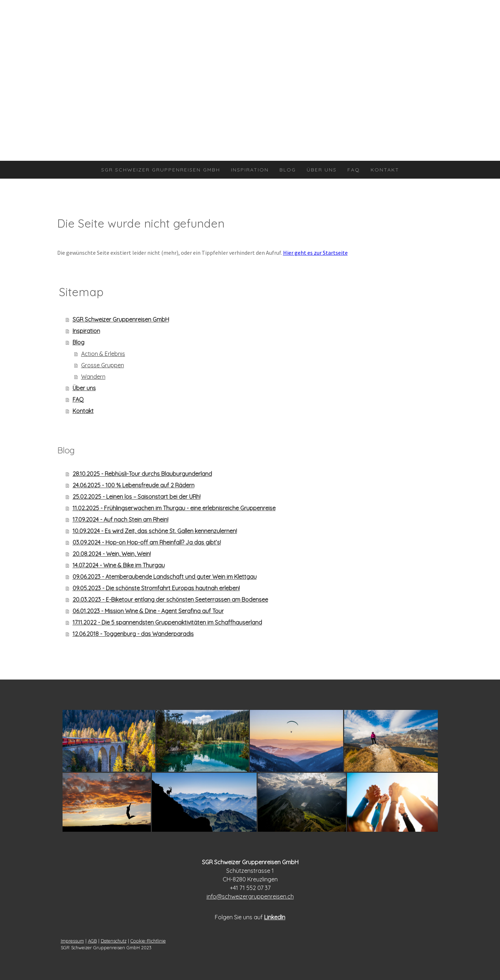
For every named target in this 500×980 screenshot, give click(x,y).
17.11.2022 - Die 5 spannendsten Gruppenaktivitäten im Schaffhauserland (167, 622)
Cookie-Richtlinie (148, 941)
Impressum (72, 941)
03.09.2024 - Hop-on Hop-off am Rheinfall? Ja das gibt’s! (147, 542)
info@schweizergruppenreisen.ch (250, 896)
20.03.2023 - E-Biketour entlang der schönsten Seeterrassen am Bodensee (170, 600)
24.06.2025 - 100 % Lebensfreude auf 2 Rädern (133, 485)
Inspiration (250, 170)
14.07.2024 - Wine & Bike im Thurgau (119, 565)
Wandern (93, 377)
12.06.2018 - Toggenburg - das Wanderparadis (133, 634)
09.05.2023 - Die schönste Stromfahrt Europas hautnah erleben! (156, 588)
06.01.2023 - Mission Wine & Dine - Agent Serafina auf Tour (148, 611)
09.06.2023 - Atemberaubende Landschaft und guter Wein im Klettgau (165, 577)
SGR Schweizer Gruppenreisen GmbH (161, 170)
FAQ (354, 170)
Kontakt (385, 170)
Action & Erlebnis (103, 354)
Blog (288, 170)
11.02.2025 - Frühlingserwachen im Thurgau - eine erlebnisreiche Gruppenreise (174, 508)
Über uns (322, 170)
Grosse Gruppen (103, 365)
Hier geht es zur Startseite (315, 253)
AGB (92, 941)
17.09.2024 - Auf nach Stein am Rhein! (120, 519)
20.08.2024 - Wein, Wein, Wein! (112, 554)
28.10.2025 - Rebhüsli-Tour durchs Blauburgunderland (142, 474)
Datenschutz (114, 941)
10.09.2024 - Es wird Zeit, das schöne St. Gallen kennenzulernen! (155, 531)
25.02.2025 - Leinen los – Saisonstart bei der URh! (137, 497)
